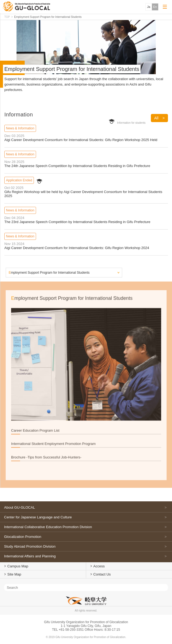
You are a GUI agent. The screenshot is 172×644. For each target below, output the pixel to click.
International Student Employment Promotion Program (53, 459)
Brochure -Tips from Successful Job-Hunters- (46, 472)
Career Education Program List (35, 445)
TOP (7, 17)
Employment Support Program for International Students (49, 273)
